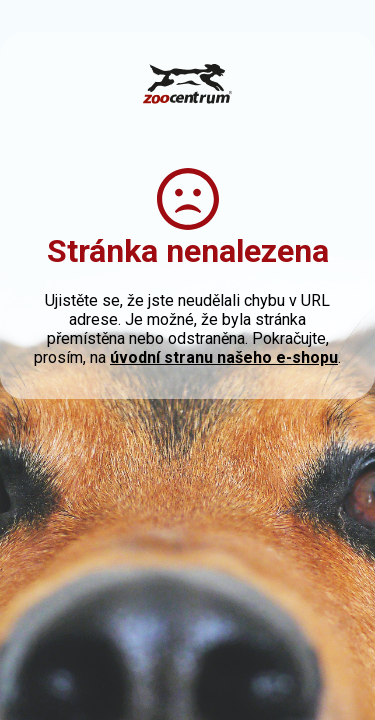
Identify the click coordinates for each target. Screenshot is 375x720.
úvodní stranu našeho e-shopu (224, 357)
